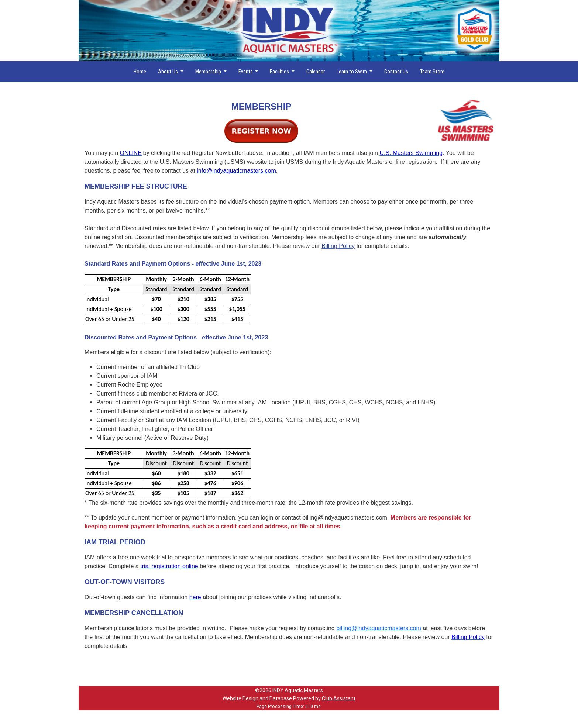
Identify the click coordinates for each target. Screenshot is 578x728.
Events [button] (246, 72)
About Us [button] (168, 72)
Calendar (316, 72)
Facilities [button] (280, 72)
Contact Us (396, 72)
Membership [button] (209, 72)
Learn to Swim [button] (352, 72)
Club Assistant (339, 698)
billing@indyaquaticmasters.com (379, 628)
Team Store (432, 72)
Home (140, 72)
